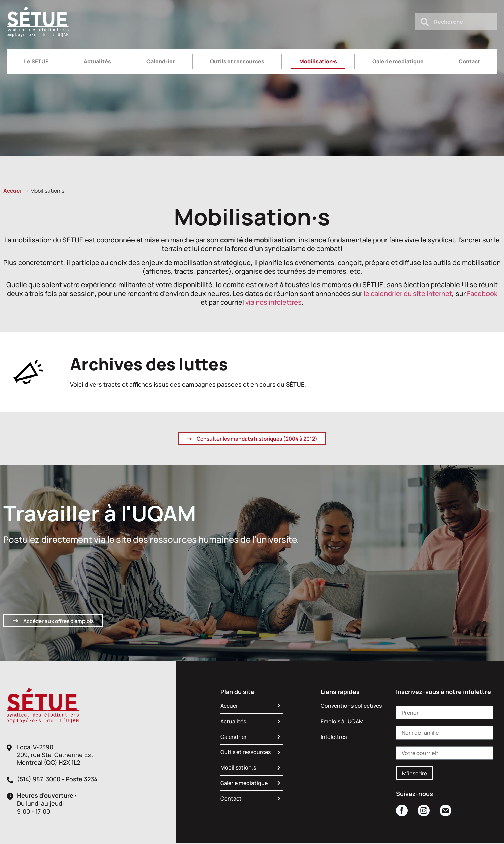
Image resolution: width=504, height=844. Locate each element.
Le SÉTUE (36, 61)
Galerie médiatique (398, 61)
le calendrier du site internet (408, 293)
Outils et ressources (237, 61)
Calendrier (161, 61)
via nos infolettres (274, 302)
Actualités (97, 61)
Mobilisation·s (318, 61)
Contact (469, 61)
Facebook (482, 293)
